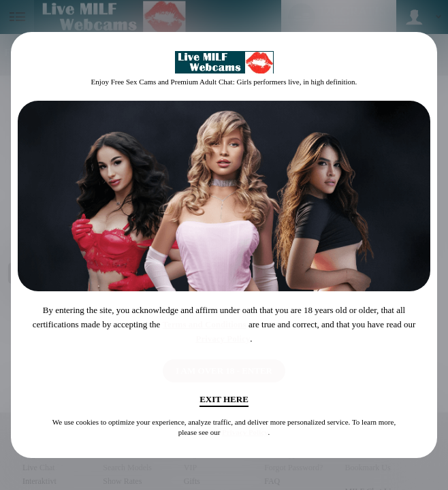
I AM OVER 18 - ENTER (224, 371)
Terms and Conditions (205, 324)
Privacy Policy (223, 339)
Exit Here (224, 399)
